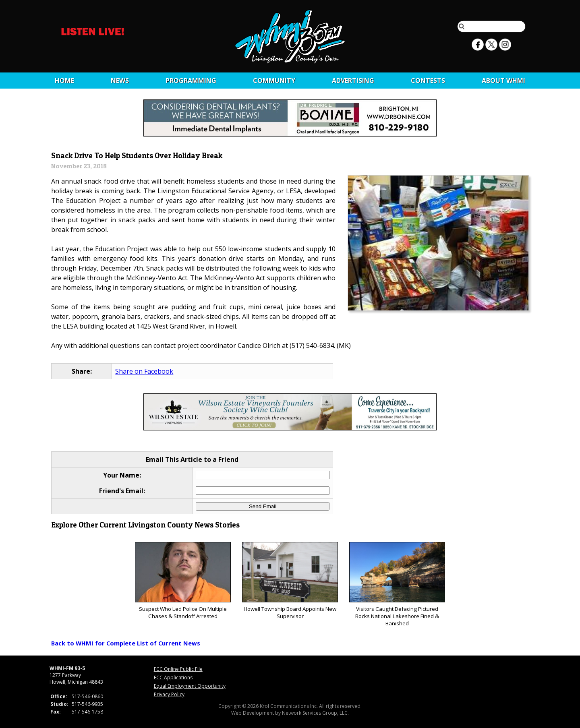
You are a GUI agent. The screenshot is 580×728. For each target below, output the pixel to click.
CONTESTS (428, 81)
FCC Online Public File (178, 669)
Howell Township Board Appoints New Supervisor (290, 581)
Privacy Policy (169, 694)
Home (64, 81)
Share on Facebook (144, 371)
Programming (191, 81)
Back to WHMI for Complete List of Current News (126, 643)
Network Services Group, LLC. (315, 713)
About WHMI (503, 81)
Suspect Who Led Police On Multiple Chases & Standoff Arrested (183, 581)
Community (274, 81)
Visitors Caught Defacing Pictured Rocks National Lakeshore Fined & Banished (397, 584)
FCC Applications (173, 677)
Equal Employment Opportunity (190, 686)
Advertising (353, 81)
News (120, 81)
